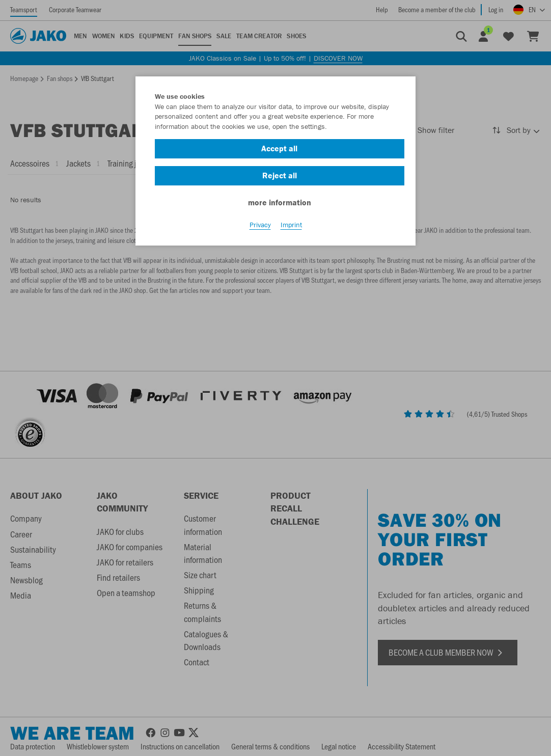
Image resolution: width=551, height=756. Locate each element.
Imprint (291, 225)
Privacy (260, 225)
